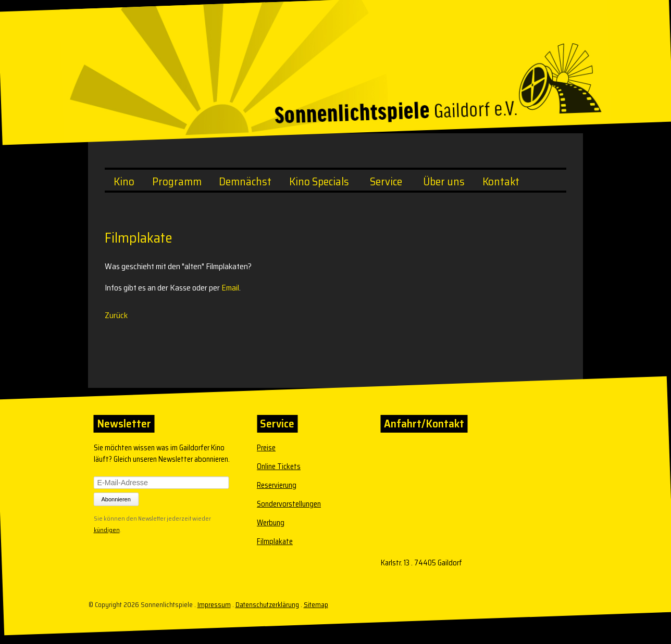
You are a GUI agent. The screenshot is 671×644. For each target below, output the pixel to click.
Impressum (214, 605)
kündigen (107, 529)
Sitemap (316, 605)
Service (386, 181)
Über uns (444, 181)
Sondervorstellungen (289, 504)
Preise (266, 448)
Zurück (116, 315)
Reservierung (277, 485)
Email (230, 288)
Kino (124, 181)
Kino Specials (319, 181)
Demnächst (245, 181)
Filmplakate (275, 541)
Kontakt (501, 181)
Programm (177, 181)
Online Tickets (279, 466)
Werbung (271, 523)
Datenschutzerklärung (267, 605)
